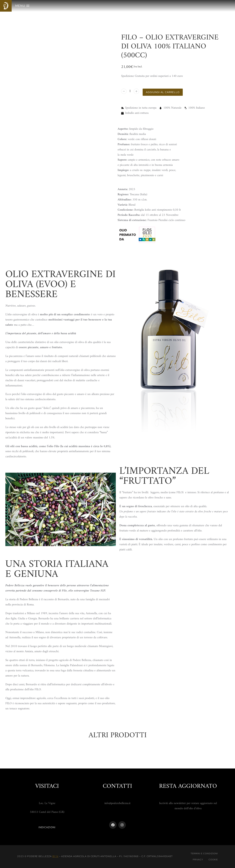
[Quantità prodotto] (130, 92)
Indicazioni (47, 827)
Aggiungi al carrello (165, 92)
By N (55, 856)
